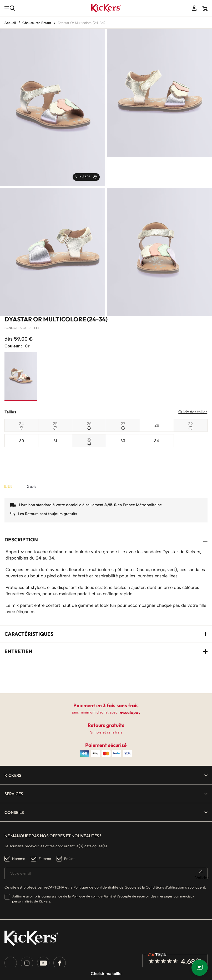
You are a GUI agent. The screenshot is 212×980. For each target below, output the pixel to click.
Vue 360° (86, 147)
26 (89, 394)
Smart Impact (73, 958)
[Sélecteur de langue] (17, 945)
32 (89, 409)
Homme (19, 820)
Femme (45, 820)
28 (157, 395)
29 (190, 394)
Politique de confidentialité (96, 849)
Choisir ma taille (106, 974)
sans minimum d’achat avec (95, 674)
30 (22, 411)
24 (21, 394)
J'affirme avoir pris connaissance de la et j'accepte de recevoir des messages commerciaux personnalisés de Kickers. (103, 860)
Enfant (69, 820)
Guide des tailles (193, 382)
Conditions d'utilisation (165, 849)
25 (55, 394)
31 (55, 411)
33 (123, 411)
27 (123, 394)
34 (157, 411)
